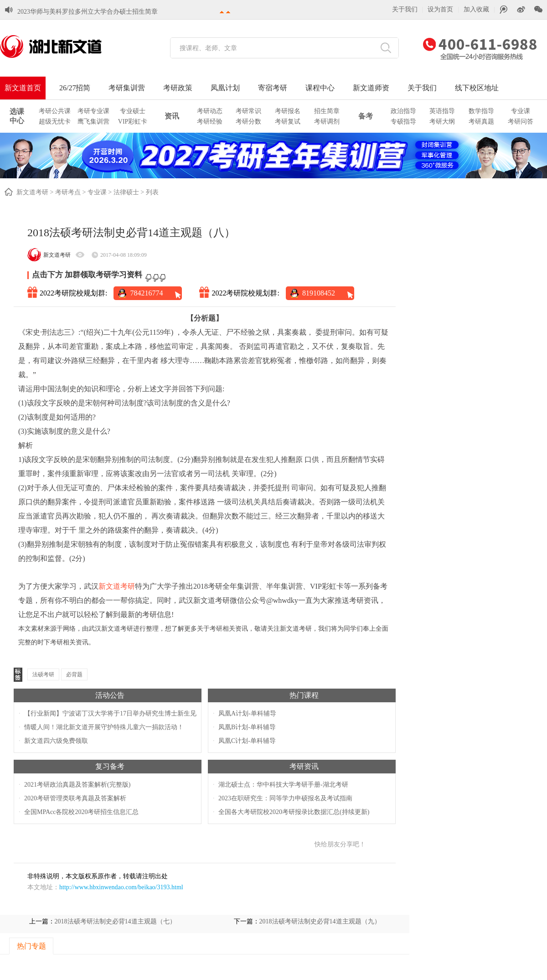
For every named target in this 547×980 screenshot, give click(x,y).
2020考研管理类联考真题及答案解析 (75, 798)
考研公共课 (55, 111)
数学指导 (481, 111)
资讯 (172, 116)
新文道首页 (23, 88)
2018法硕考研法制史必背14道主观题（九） (320, 921)
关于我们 (405, 9)
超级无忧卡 (55, 122)
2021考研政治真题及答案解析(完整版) (77, 785)
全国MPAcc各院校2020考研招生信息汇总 (82, 812)
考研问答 (521, 122)
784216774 (146, 293)
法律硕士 (126, 192)
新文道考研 (32, 192)
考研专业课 (93, 111)
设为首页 (440, 9)
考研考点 (68, 192)
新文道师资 (371, 88)
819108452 (319, 293)
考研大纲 (442, 122)
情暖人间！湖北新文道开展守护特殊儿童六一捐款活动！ (104, 727)
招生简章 (327, 111)
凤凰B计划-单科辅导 (247, 727)
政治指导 (403, 111)
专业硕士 (133, 111)
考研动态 (210, 111)
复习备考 (110, 766)
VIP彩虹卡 (133, 122)
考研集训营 (127, 88)
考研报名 (288, 111)
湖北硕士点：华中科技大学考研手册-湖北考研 (283, 785)
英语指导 (442, 111)
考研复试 (288, 122)
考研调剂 (327, 122)
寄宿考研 (273, 88)
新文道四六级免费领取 (56, 741)
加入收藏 (476, 9)
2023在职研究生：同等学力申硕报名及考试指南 (285, 798)
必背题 (74, 674)
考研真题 (481, 122)
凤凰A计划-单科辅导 (247, 713)
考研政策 (178, 88)
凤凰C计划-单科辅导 (247, 741)
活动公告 (110, 695)
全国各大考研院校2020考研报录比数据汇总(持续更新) (294, 812)
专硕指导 (403, 122)
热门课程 (304, 695)
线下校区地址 (477, 88)
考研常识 (248, 111)
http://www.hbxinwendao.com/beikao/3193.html (121, 887)
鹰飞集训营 (93, 122)
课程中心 (320, 88)
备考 (366, 116)
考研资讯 (304, 766)
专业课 (521, 111)
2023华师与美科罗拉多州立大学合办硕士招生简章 (88, 7)
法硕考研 (43, 674)
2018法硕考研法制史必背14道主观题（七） (115, 921)
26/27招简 (75, 88)
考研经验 (210, 122)
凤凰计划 (225, 88)
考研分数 (248, 122)
